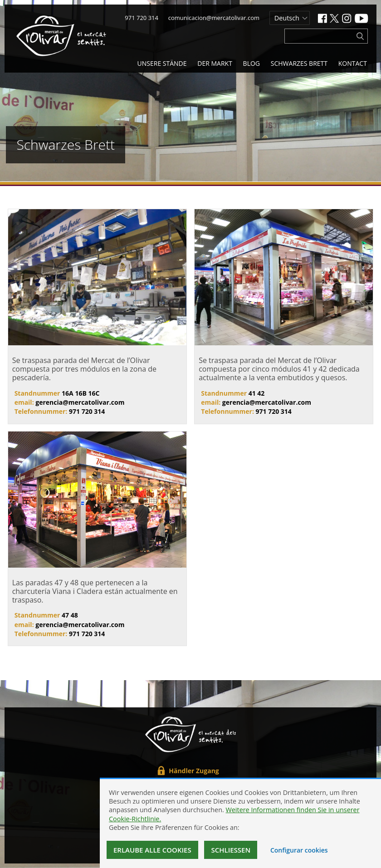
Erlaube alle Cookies (152, 850)
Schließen (231, 850)
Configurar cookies (299, 850)
